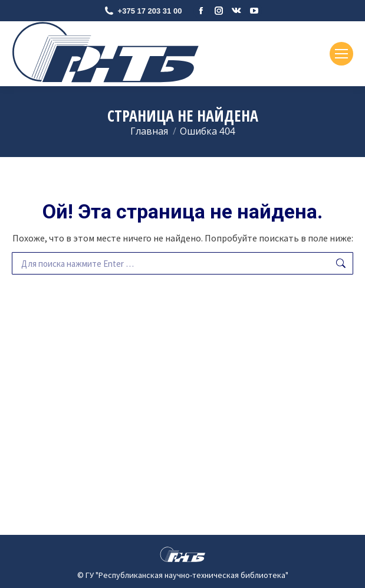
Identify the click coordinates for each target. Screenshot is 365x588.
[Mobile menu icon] (341, 54)
